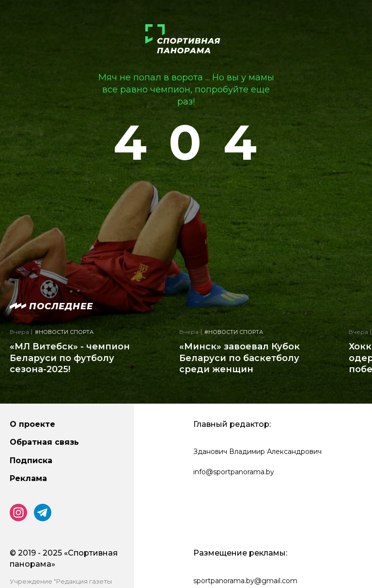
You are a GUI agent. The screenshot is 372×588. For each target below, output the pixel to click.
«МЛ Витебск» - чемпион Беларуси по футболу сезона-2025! (70, 358)
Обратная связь (44, 442)
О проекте (32, 424)
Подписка (31, 460)
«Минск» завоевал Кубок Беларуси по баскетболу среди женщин (240, 358)
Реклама (28, 478)
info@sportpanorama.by (234, 472)
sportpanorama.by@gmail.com (245, 581)
